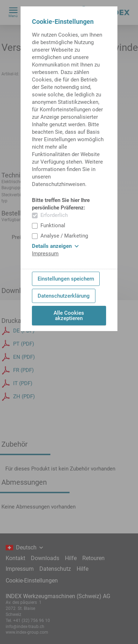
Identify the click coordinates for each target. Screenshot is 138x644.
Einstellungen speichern (66, 279)
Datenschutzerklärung (64, 296)
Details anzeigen (55, 246)
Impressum (45, 254)
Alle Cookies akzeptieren (69, 316)
